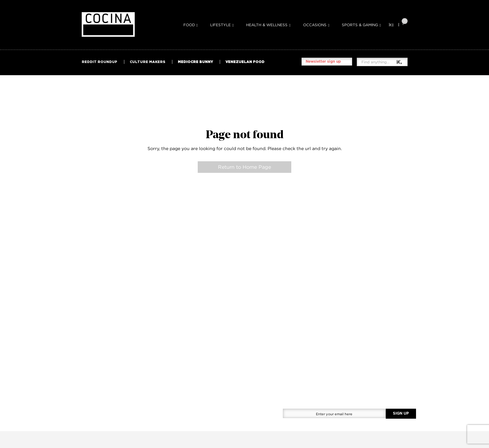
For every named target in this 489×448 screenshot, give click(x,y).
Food (189, 25)
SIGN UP (401, 413)
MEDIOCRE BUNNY (195, 62)
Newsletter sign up (323, 61)
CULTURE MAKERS (148, 62)
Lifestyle (220, 25)
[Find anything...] (379, 62)
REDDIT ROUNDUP (99, 62)
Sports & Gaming (360, 25)
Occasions (315, 25)
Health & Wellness (267, 25)
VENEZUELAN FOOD (245, 62)
